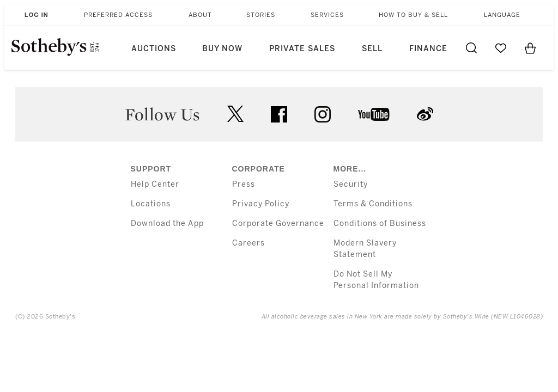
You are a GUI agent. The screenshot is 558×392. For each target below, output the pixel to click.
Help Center (155, 184)
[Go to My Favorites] (501, 48)
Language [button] (502, 15)
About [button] (200, 15)
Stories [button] (261, 15)
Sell (372, 49)
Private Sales (302, 49)
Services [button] (327, 15)
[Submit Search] (471, 48)
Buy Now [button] (222, 49)
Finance (428, 49)
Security (351, 184)
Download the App (167, 223)
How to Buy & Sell (413, 15)
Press (244, 184)
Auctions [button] (154, 49)
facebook (279, 114)
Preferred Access (118, 15)
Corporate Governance (278, 223)
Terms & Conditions (373, 204)
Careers (248, 243)
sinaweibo (425, 114)
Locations (151, 204)
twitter (235, 114)
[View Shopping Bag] (530, 48)
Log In (37, 15)
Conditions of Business (380, 223)
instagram (323, 114)
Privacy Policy (261, 204)
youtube (374, 114)
